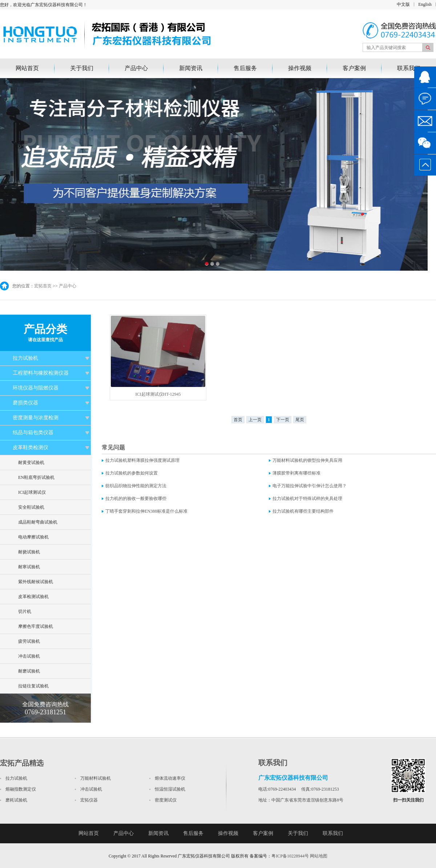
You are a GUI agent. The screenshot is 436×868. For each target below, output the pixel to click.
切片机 (25, 611)
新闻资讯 (191, 68)
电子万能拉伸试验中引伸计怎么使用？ (310, 486)
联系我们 (409, 68)
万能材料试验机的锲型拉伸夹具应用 (307, 460)
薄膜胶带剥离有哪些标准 (296, 473)
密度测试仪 (166, 800)
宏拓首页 (43, 286)
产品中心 (136, 68)
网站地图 (319, 856)
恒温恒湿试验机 (170, 789)
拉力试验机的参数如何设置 (132, 473)
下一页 (283, 420)
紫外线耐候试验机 (36, 582)
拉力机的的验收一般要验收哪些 (136, 498)
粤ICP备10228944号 (290, 856)
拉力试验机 (25, 358)
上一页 (255, 420)
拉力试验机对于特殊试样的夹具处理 (307, 498)
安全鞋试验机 (31, 507)
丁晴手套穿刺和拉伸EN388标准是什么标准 (146, 511)
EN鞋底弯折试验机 (36, 477)
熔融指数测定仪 (21, 789)
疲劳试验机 (29, 641)
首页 (238, 420)
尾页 (300, 420)
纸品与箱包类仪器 (33, 433)
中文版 (403, 4)
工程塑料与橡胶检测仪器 (41, 373)
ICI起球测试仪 (32, 492)
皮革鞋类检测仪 (31, 447)
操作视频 (300, 68)
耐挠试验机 (29, 552)
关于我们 (82, 68)
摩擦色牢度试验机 (36, 626)
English (425, 4)
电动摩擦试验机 (33, 537)
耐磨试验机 (29, 671)
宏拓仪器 (89, 800)
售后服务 (245, 68)
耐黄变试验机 (31, 463)
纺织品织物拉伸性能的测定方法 (136, 486)
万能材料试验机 (96, 778)
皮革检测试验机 (33, 597)
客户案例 (354, 68)
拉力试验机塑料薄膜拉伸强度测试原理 (142, 460)
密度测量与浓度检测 (36, 418)
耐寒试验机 (29, 567)
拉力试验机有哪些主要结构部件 (303, 511)
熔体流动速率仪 (170, 778)
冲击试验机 (29, 656)
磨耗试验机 (16, 800)
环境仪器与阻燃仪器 (36, 388)
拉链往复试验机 (33, 686)
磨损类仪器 (25, 403)
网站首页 (27, 68)
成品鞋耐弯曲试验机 (38, 522)
